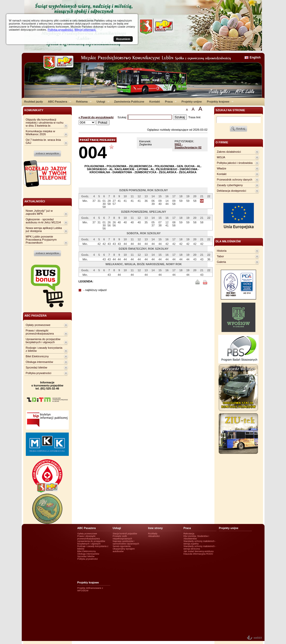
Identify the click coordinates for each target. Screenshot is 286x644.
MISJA (221, 157)
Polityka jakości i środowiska (235, 163)
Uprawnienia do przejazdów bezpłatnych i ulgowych (43, 341)
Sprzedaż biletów (37, 367)
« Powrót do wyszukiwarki (96, 117)
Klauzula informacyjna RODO (198, 554)
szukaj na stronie (230, 110)
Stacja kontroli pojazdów (125, 534)
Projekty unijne (192, 102)
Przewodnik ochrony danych (235, 180)
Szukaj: (123, 117)
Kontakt (155, 102)
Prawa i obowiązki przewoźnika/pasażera (40, 332)
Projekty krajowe (219, 102)
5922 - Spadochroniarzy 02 (188, 146)
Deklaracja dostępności (232, 191)
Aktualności (154, 536)
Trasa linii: (195, 117)
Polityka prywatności (39, 373)
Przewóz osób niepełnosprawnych (123, 537)
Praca (170, 102)
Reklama (83, 102)
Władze (222, 168)
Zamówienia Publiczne (129, 102)
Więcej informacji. (85, 30)
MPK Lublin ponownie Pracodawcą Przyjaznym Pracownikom (41, 240)
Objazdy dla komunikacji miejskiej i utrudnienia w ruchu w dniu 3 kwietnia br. (45, 123)
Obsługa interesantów (39, 362)
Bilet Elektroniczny (37, 356)
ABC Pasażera (58, 102)
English (255, 57)
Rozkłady (153, 534)
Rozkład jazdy (34, 102)
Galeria (222, 262)
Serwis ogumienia (122, 546)
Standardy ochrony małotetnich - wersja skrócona (200, 548)
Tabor (221, 256)
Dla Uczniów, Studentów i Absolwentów (196, 537)
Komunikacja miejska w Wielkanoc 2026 (40, 133)
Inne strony (156, 528)
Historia (222, 251)
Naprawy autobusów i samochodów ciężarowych (126, 542)
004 (93, 152)
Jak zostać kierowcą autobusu (199, 551)
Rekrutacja (189, 534)
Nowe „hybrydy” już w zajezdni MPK (39, 212)
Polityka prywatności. (61, 30)
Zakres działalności (229, 152)
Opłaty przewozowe (38, 325)
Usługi (102, 102)
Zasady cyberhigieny (230, 185)
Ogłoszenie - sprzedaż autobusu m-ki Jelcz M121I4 (43, 221)
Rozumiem (123, 39)
